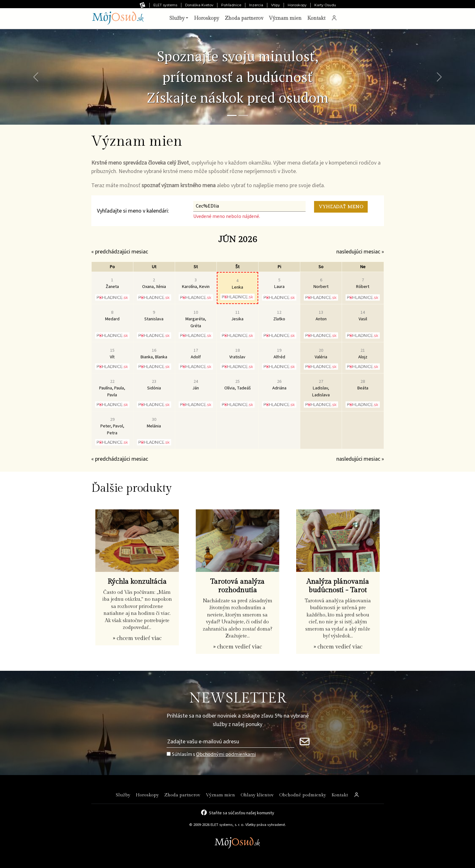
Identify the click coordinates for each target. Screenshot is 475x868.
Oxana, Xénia (154, 283)
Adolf (196, 354)
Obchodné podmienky (303, 795)
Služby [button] (177, 18)
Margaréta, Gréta (196, 319)
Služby (123, 795)
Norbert (321, 283)
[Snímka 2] (243, 115)
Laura (279, 283)
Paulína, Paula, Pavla (112, 388)
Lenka (237, 284)
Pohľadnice (231, 5)
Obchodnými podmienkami (226, 754)
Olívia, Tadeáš (237, 385)
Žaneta (112, 283)
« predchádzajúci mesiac (120, 252)
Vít (112, 354)
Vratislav (237, 354)
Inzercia (256, 5)
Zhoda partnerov (244, 18)
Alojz (363, 354)
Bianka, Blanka (154, 354)
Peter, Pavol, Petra (112, 426)
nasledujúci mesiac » (360, 252)
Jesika (237, 316)
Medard (112, 316)
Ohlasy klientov (257, 795)
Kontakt (316, 18)
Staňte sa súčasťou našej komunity (242, 812)
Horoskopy (297, 5)
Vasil (363, 316)
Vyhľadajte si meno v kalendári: (133, 211)
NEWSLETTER (238, 698)
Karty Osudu (325, 5)
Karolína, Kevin (196, 283)
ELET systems (165, 5)
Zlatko (279, 316)
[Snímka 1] (232, 115)
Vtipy (275, 5)
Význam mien (285, 18)
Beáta (363, 385)
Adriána (279, 385)
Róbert (363, 283)
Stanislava (154, 316)
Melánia (154, 423)
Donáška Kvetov (199, 5)
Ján (196, 385)
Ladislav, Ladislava (321, 388)
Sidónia (154, 385)
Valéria (321, 354)
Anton (321, 316)
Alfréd (279, 354)
